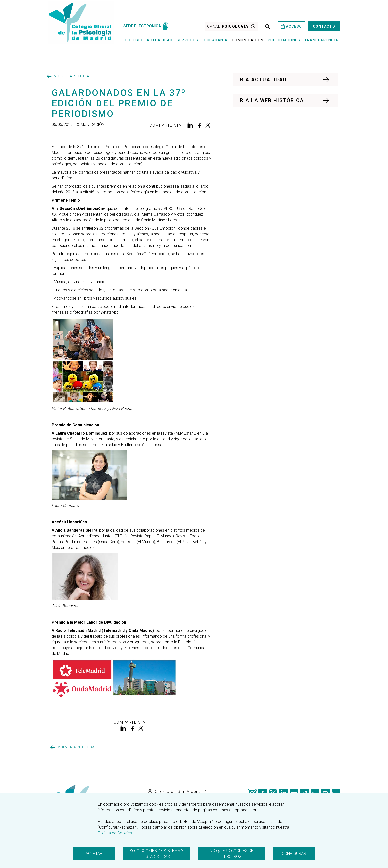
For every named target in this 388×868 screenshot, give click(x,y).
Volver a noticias (69, 76)
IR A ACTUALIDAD (284, 80)
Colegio (134, 40)
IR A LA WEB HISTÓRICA (284, 100)
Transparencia (321, 40)
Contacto (324, 26)
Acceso (292, 26)
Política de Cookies (115, 833)
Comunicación (248, 40)
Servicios (187, 40)
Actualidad (159, 40)
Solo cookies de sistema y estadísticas (156, 854)
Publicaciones (284, 40)
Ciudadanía (215, 40)
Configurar (294, 854)
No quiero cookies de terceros (232, 854)
